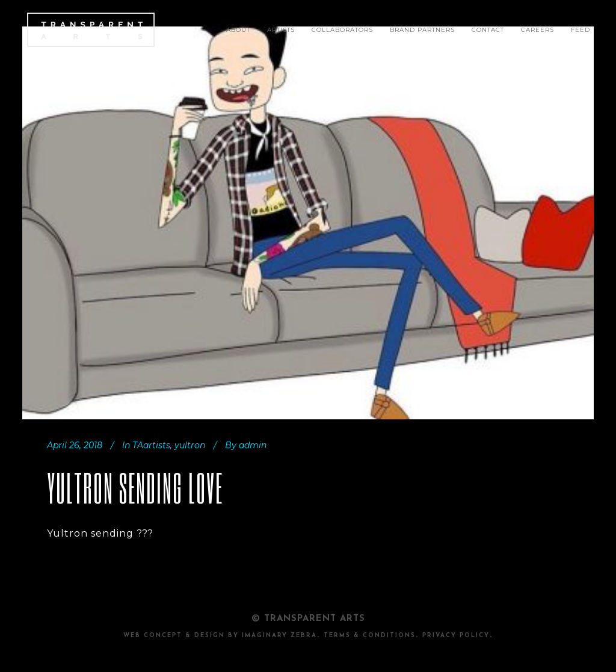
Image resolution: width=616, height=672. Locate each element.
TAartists (151, 445)
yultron (190, 445)
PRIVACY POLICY (456, 636)
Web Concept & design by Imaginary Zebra (220, 636)
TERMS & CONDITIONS (370, 636)
